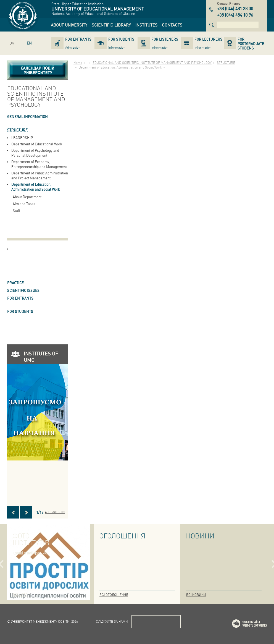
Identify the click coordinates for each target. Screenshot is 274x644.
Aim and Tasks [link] (24, 204)
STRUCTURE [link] (17, 130)
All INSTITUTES (55, 512)
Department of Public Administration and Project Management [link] (40, 175)
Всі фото (20, 595)
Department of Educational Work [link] (37, 144)
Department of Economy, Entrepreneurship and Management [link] (39, 164)
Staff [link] (16, 210)
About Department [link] (27, 197)
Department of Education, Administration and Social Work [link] (36, 187)
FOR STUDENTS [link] (20, 311)
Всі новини (196, 595)
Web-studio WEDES (257, 625)
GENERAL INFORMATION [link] (27, 117)
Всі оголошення (114, 595)
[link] (69, 25)
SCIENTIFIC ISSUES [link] (23, 290)
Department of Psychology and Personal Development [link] (35, 153)
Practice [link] (15, 283)
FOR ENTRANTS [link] (20, 298)
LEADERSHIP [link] (22, 138)
